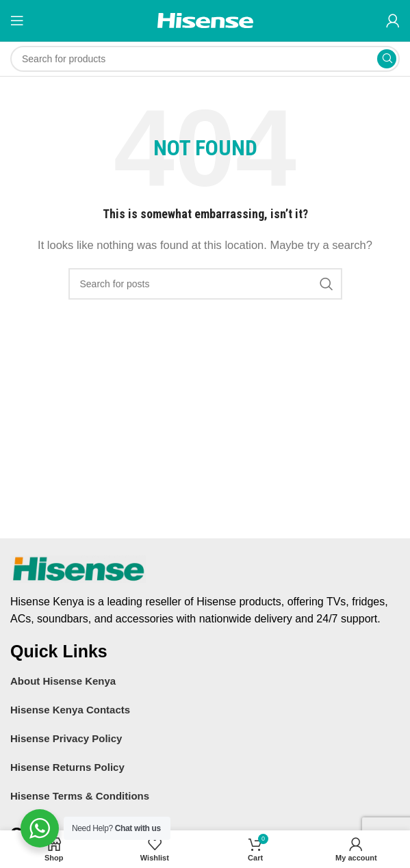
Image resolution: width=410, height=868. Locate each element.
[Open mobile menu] (17, 21)
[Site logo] (205, 19)
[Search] (205, 59)
